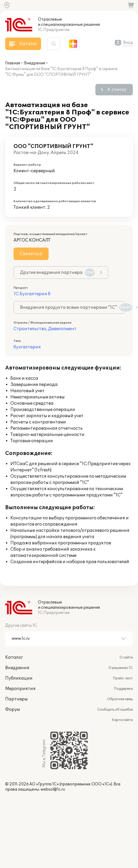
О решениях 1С (121, 668)
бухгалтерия (27, 347)
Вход (128, 43)
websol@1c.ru (53, 789)
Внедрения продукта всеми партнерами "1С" (72, 307)
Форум (12, 710)
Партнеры (17, 699)
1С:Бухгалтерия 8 (32, 294)
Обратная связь (120, 699)
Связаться (31, 254)
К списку (117, 90)
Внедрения (35, 63)
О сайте (126, 657)
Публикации (19, 678)
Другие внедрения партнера (57, 273)
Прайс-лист (123, 678)
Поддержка (123, 689)
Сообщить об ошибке (115, 710)
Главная (13, 63)
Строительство (30, 329)
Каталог (14, 657)
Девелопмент (62, 329)
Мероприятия (20, 689)
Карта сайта (122, 720)
